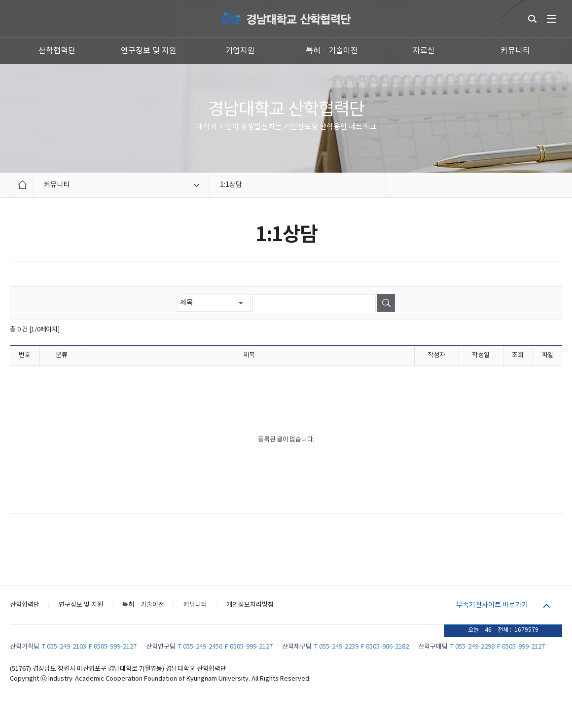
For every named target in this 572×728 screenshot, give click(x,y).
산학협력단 (57, 51)
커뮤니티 (515, 51)
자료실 (424, 51)
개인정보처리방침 (250, 605)
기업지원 (240, 51)
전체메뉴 (552, 19)
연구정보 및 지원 (149, 51)
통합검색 (532, 19)
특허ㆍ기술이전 (332, 51)
